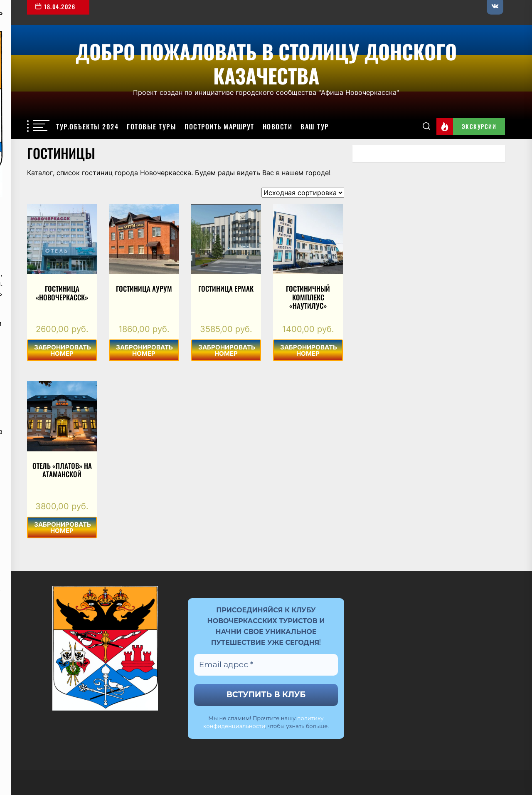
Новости (278, 126)
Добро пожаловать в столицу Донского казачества (266, 62)
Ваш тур (315, 126)
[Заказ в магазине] (303, 193)
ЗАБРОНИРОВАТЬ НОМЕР (63, 350)
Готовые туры (151, 126)
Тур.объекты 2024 (87, 126)
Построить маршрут (219, 126)
